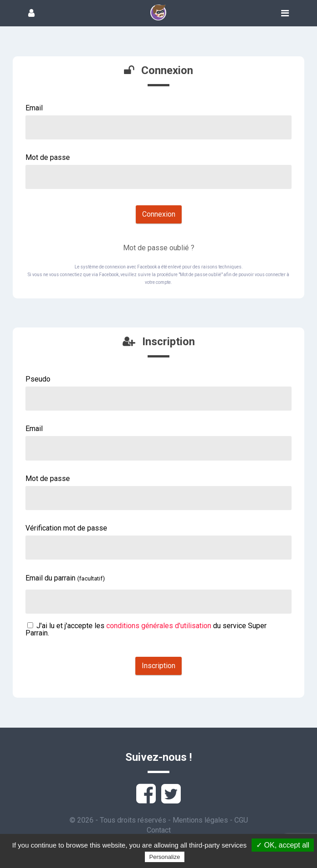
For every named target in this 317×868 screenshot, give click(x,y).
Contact (159, 830)
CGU (241, 820)
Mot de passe (48, 157)
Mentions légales (200, 820)
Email (34, 108)
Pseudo (38, 379)
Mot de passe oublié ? (159, 248)
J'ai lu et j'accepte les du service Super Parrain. (146, 629)
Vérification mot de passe (66, 528)
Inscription (158, 666)
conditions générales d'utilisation (159, 626)
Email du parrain (65, 578)
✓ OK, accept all (283, 845)
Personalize (165, 857)
